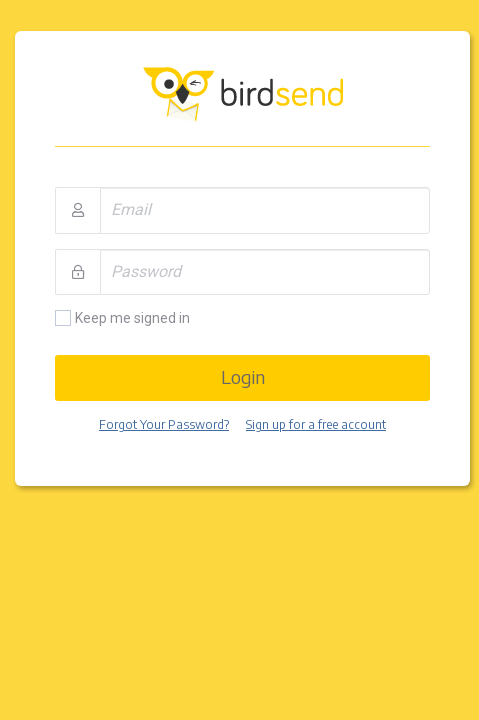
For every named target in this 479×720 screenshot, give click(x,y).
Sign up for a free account (316, 424)
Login (243, 376)
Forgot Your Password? (164, 424)
